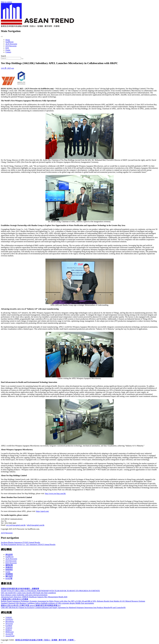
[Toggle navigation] (2, 37)
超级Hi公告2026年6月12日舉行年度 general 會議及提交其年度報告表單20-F (31, 605)
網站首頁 (9, 555)
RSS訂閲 (9, 579)
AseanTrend (10, 636)
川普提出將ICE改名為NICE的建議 (14, 599)
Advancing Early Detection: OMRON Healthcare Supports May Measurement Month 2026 (34, 597)
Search (3, 56)
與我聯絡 (9, 574)
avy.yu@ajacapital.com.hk (16, 525)
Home (8, 40)
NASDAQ (9, 619)
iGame (8, 50)
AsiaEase (9, 628)
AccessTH (9, 634)
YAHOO (9, 617)
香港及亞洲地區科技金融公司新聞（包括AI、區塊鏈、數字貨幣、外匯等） (45, 640)
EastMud (9, 626)
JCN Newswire (11, 46)
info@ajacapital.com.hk (36, 525)
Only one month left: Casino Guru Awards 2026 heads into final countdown (28, 593)
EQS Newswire (11, 563)
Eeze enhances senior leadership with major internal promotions (24, 595)
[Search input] (11, 58)
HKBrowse (10, 632)
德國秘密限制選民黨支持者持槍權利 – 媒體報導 (20, 589)
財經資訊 (9, 570)
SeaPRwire (9, 42)
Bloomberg (10, 622)
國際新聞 (9, 565)
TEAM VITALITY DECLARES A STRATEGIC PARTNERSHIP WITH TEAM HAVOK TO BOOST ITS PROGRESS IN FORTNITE (50, 591)
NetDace (9, 630)
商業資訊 (9, 567)
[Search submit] (22, 59)
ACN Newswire (11, 44)
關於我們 (9, 576)
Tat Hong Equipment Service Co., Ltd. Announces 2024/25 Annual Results (28, 544)
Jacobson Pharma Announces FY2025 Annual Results (20, 542)
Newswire (9, 624)
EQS (7, 48)
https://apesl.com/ (42, 511)
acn (13, 68)
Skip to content (6, 2)
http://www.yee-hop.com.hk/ (55, 493)
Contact (8, 52)
